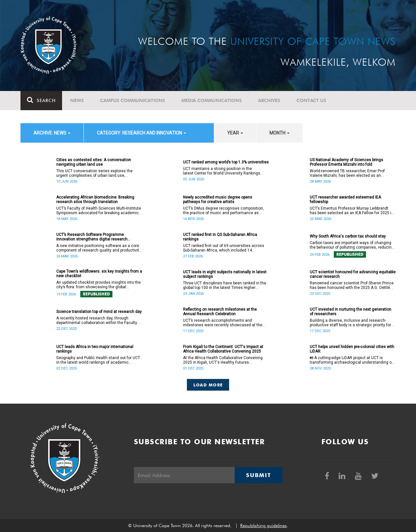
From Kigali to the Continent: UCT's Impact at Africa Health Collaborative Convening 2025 (223, 349)
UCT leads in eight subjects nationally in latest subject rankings (225, 274)
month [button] (279, 133)
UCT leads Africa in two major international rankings (95, 349)
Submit (258, 475)
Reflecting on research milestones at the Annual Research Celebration (220, 312)
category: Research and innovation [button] (142, 133)
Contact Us (311, 100)
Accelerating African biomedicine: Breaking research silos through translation (95, 200)
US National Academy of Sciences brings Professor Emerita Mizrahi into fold (346, 162)
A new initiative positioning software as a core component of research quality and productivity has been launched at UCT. (99, 248)
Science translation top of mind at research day (99, 312)
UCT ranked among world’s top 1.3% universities (226, 162)
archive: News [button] (52, 133)
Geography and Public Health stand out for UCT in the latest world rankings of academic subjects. (98, 360)
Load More (208, 385)
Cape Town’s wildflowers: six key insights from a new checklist (99, 274)
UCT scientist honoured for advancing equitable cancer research (353, 274)
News (77, 100)
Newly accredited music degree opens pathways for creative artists (218, 200)
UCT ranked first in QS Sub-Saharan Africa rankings (220, 237)
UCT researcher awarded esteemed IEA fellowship (345, 200)
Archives (269, 100)
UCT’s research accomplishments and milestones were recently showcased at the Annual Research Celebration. (223, 323)
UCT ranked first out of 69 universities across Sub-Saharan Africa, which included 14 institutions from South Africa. (224, 248)
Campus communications (133, 100)
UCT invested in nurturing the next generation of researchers (351, 312)
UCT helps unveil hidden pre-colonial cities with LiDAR (352, 349)
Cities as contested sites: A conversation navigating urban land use (94, 162)
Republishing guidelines (263, 526)
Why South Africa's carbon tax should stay (348, 236)
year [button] (235, 133)
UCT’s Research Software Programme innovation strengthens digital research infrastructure (92, 237)
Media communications (212, 100)
